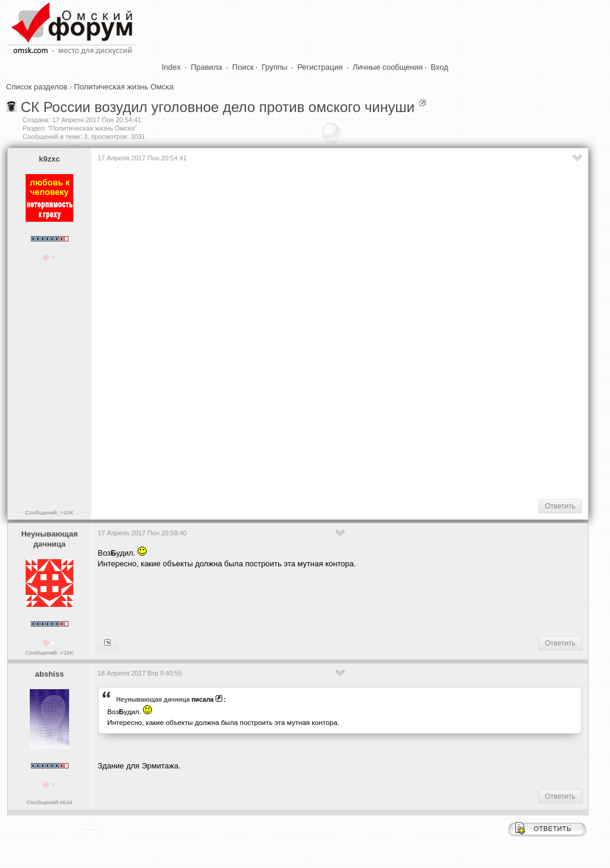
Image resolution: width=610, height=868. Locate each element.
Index (172, 67)
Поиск (243, 67)
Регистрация (320, 67)
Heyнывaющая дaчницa (49, 539)
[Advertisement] (315, 452)
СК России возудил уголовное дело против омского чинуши (218, 107)
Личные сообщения (388, 67)
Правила (206, 67)
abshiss (49, 674)
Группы (274, 67)
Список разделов (37, 87)
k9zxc (49, 159)
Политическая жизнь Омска (124, 87)
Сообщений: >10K (49, 512)
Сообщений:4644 (49, 802)
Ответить (560, 506)
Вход (439, 67)
